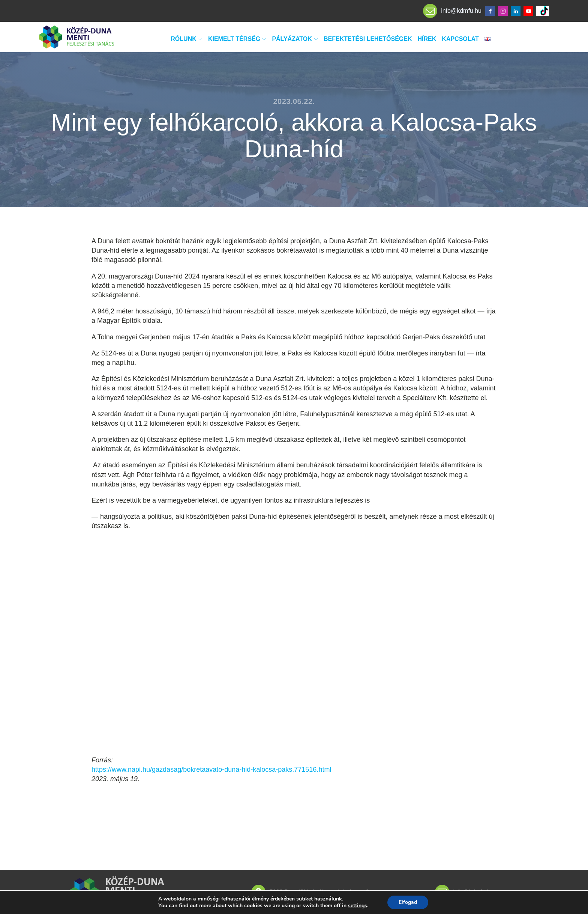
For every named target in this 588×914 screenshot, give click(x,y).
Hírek (427, 39)
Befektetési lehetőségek (368, 39)
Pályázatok (295, 39)
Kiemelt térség (237, 39)
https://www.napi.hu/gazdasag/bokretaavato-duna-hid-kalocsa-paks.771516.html (211, 769)
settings (358, 906)
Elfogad (408, 902)
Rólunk (187, 39)
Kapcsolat (460, 39)
